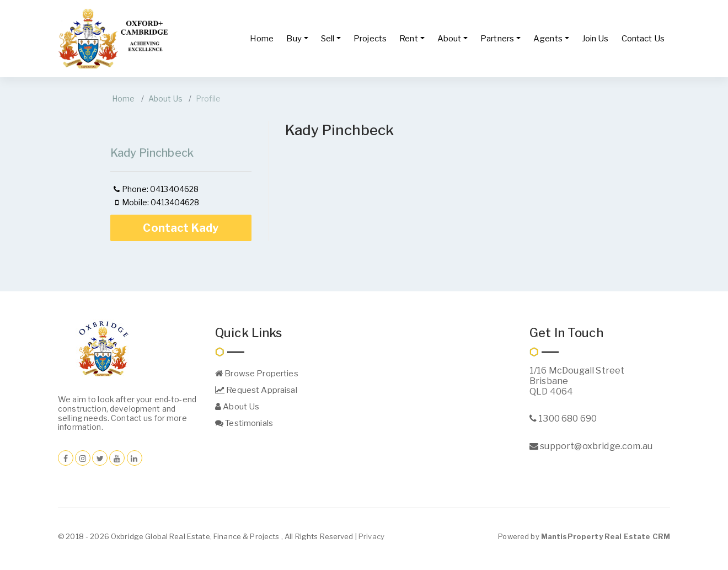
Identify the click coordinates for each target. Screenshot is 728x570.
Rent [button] (409, 39)
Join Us (595, 39)
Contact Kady (181, 228)
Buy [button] (294, 39)
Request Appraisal (256, 390)
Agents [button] (548, 39)
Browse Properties (257, 374)
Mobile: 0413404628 (156, 202)
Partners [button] (497, 39)
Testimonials (244, 423)
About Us (165, 98)
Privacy (371, 536)
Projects (370, 39)
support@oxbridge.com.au (591, 446)
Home (262, 39)
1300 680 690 (563, 419)
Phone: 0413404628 (155, 189)
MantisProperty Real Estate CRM (606, 536)
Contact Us (643, 39)
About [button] (449, 39)
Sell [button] (328, 39)
